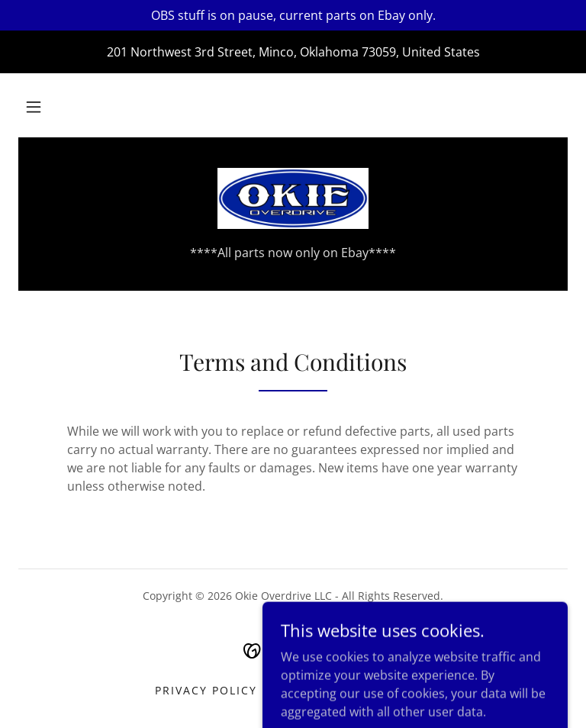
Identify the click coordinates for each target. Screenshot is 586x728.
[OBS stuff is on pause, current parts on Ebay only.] (293, 15)
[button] (34, 107)
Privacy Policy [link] (206, 690)
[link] (293, 198)
